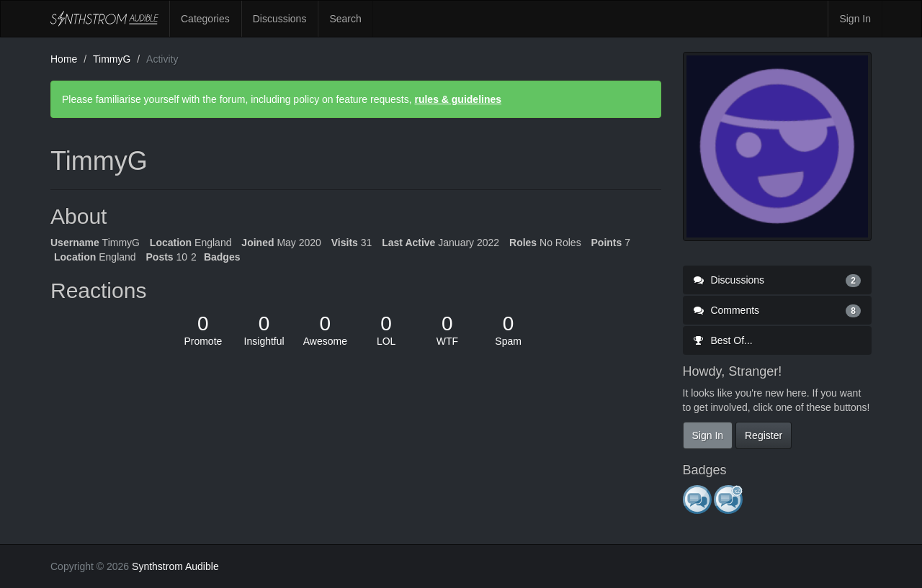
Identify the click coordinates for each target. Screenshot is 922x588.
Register (764, 435)
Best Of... (723, 340)
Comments (778, 310)
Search (345, 19)
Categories (205, 19)
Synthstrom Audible (104, 19)
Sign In (855, 19)
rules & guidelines (458, 99)
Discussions (280, 19)
